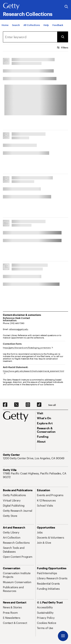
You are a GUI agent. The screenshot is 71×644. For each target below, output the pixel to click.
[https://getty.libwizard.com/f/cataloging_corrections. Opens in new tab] (28, 348)
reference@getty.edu (19, 329)
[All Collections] (32, 27)
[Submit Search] (63, 37)
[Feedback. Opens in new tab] (58, 27)
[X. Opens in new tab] (16, 405)
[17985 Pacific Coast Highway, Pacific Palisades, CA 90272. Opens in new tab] (35, 475)
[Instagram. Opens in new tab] (28, 405)
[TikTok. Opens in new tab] (39, 405)
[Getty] (11, 6)
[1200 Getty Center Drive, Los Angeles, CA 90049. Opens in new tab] (34, 458)
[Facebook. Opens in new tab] (5, 405)
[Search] (16, 27)
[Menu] (63, 636)
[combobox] (30, 37)
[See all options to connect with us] (52, 405)
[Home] (5, 27)
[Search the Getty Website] (66, 7)
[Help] (46, 27)
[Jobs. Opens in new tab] (40, 532)
